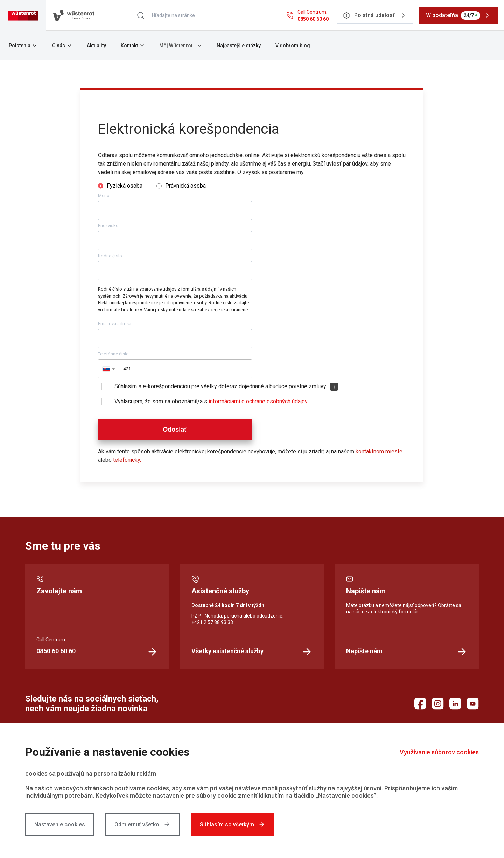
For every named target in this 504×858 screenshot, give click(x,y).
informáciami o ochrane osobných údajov (258, 401)
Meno (104, 196)
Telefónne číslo (113, 354)
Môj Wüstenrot (181, 46)
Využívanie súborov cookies (439, 752)
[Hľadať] (141, 15)
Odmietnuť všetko (142, 824)
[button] (108, 369)
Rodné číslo (110, 256)
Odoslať (175, 430)
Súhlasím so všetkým (233, 824)
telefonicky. (127, 460)
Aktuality (96, 46)
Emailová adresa (115, 324)
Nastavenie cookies (60, 825)
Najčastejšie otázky (239, 46)
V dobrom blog (293, 46)
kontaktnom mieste (379, 451)
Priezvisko (108, 226)
